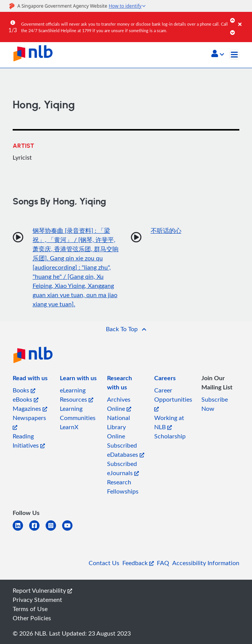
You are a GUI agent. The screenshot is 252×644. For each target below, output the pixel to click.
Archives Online (119, 404)
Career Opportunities (173, 399)
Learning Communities (78, 413)
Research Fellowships (123, 487)
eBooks (26, 399)
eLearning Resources (77, 395)
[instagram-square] (54, 530)
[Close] (244, 19)
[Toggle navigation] (234, 55)
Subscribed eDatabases (126, 450)
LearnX (69, 427)
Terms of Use (30, 609)
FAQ (163, 563)
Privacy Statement (37, 600)
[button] (218, 54)
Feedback (138, 563)
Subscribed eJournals (123, 468)
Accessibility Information (206, 563)
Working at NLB (169, 422)
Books (24, 390)
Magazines (30, 409)
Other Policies (32, 618)
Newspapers (29, 422)
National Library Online (119, 427)
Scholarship (170, 436)
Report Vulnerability (42, 590)
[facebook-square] (37, 530)
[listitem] (30, 379)
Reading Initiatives (29, 441)
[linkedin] (21, 530)
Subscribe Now (215, 404)
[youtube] (70, 530)
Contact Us (104, 563)
